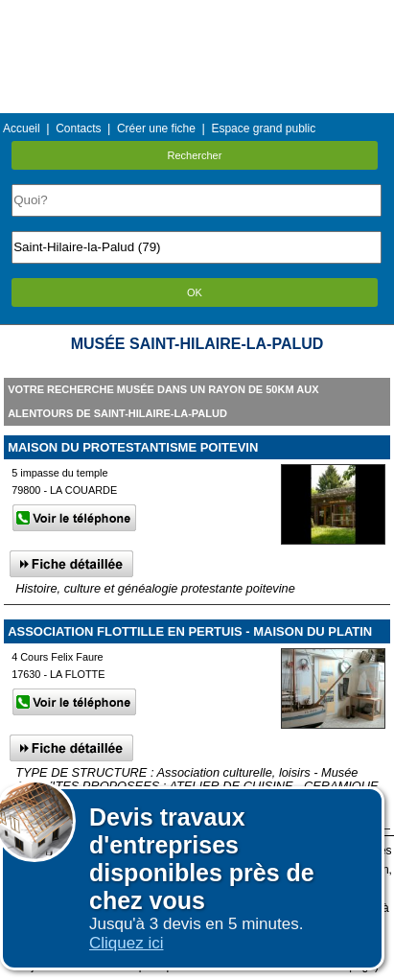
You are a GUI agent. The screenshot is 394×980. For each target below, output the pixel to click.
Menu (197, 14)
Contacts (78, 128)
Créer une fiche (156, 128)
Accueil (22, 128)
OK (195, 292)
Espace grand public (263, 128)
